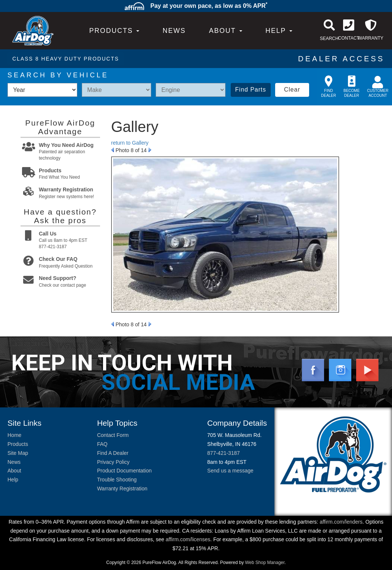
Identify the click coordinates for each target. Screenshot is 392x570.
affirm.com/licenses (188, 539)
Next (150, 150)
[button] (226, 31)
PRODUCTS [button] (114, 31)
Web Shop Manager (265, 563)
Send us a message (230, 471)
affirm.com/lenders (341, 522)
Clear (292, 90)
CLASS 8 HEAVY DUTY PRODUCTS (66, 59)
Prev (113, 150)
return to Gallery (130, 143)
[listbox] (42, 90)
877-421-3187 (223, 453)
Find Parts (251, 90)
